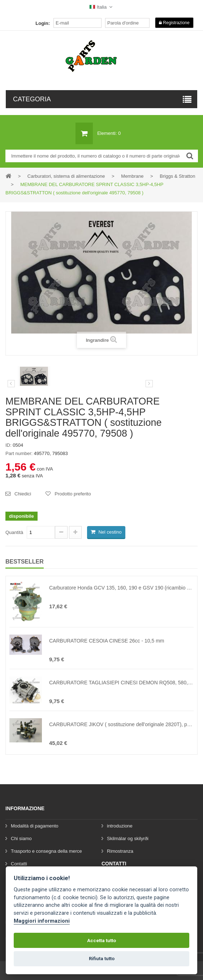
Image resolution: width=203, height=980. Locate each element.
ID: (8, 445)
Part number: (19, 453)
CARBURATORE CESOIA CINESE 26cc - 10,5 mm (107, 641)
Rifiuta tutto (102, 959)
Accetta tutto (101, 941)
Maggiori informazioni (42, 921)
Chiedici (23, 494)
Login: (43, 23)
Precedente (11, 384)
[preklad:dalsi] (149, 384)
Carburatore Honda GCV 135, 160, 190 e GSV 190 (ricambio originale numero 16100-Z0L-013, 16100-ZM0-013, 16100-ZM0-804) (121, 588)
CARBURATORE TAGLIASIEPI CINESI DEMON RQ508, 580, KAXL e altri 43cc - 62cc (121, 683)
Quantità (14, 532)
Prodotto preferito (73, 494)
